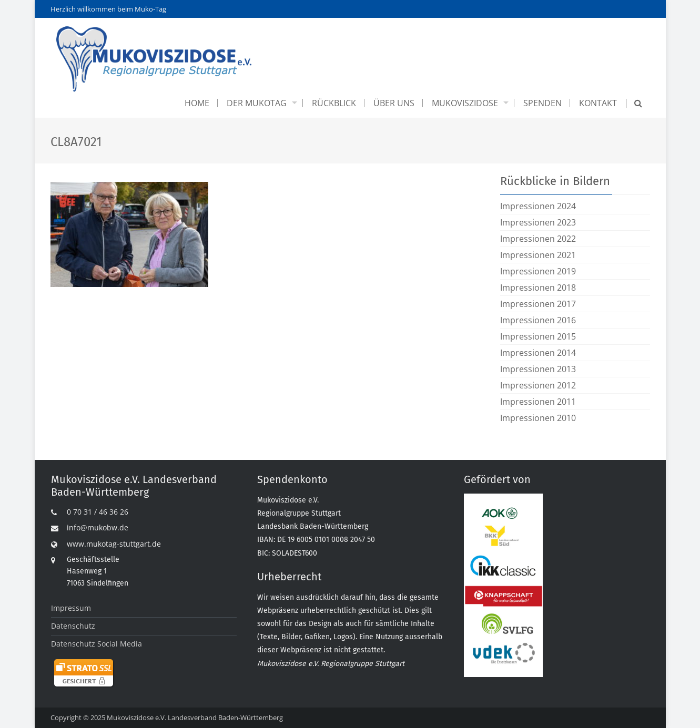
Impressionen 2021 (538, 255)
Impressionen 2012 (538, 385)
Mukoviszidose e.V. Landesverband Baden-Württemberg (195, 717)
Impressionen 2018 (538, 288)
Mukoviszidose (465, 103)
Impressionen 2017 (538, 304)
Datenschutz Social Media (97, 644)
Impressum (71, 608)
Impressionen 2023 (538, 222)
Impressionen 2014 (538, 353)
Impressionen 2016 (538, 320)
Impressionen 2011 (538, 402)
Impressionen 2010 (538, 418)
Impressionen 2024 (538, 206)
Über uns (394, 103)
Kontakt (598, 103)
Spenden (542, 103)
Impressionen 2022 (538, 239)
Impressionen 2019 (538, 271)
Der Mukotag (257, 103)
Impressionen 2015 (538, 336)
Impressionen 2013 (538, 369)
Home (197, 103)
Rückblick (334, 103)
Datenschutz (73, 626)
